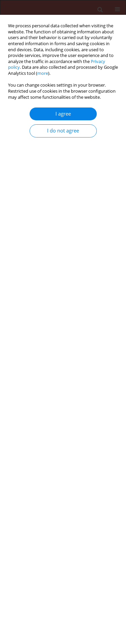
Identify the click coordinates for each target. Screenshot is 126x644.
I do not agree (63, 131)
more (43, 73)
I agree (63, 114)
